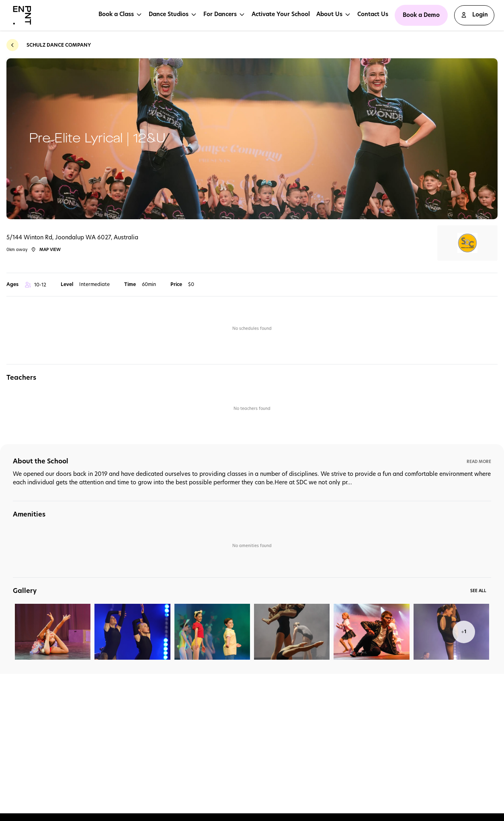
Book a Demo (421, 15)
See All (478, 591)
